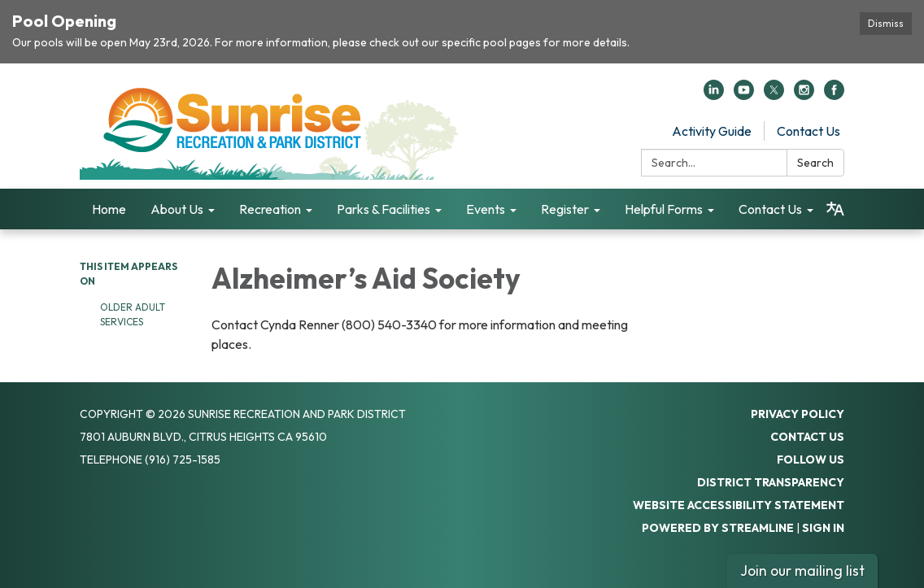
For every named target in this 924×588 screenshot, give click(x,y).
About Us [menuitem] (177, 209)
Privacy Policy (798, 414)
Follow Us (811, 460)
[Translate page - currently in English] (835, 209)
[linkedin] (714, 95)
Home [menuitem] (109, 209)
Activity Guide (712, 131)
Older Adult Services (133, 314)
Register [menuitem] (565, 209)
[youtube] (744, 95)
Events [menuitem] (486, 209)
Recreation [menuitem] (270, 209)
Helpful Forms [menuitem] (664, 209)
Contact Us (808, 131)
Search (815, 163)
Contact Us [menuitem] (770, 209)
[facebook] (834, 95)
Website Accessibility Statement (739, 505)
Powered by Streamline (718, 528)
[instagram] (804, 95)
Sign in (823, 528)
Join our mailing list (802, 571)
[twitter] (774, 95)
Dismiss (886, 23)
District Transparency (771, 482)
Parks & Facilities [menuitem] (384, 209)
